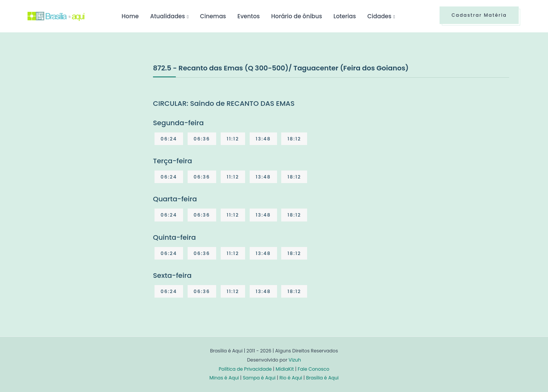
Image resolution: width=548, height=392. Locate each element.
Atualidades (167, 16)
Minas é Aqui (224, 378)
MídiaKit (285, 369)
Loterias (345, 16)
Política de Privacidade (245, 369)
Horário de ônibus (296, 16)
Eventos (249, 16)
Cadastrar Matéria (479, 15)
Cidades (379, 16)
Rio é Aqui (291, 378)
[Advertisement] (84, 120)
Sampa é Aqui (259, 378)
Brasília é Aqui (322, 378)
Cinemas (213, 16)
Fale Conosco (313, 369)
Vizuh (295, 360)
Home (130, 16)
